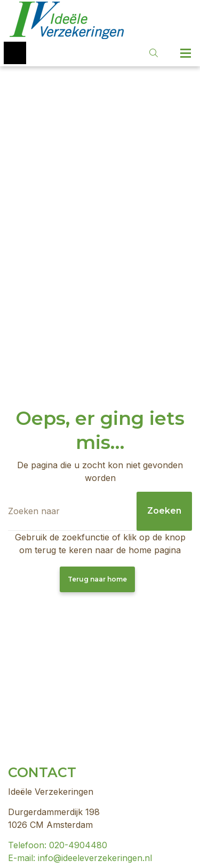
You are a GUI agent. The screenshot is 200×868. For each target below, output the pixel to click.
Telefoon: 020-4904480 (58, 845)
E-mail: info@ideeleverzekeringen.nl (80, 858)
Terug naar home (97, 579)
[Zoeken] (100, 511)
